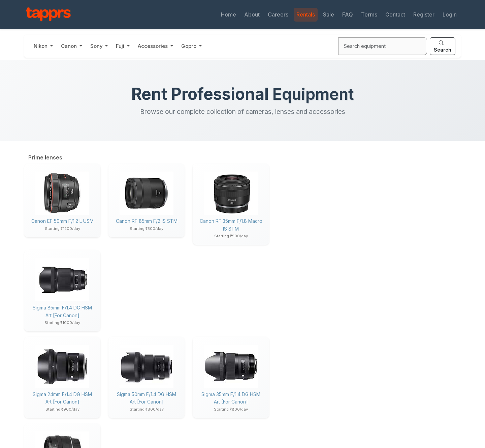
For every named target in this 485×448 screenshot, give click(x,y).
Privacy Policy (155, 433)
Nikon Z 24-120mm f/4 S (387, 258)
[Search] (383, 46)
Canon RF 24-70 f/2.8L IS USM (394, 278)
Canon (70, 46)
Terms (369, 14)
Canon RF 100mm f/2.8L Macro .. (396, 288)
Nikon (41, 46)
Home (229, 14)
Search (443, 46)
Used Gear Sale (267, 400)
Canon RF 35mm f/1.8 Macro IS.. (395, 298)
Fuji (121, 46)
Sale (329, 14)
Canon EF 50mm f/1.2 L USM (62, 221)
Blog (143, 411)
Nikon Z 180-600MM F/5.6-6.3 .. (396, 238)
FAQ (348, 14)
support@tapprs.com (61, 396)
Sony (97, 46)
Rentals (306, 14)
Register (424, 14)
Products (371, 389)
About (252, 14)
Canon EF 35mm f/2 (312, 308)
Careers (278, 14)
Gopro (189, 46)
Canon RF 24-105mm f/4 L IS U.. (395, 318)
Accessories (153, 46)
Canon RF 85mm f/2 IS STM (145, 221)
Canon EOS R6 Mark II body (391, 268)
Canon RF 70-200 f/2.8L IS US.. (395, 328)
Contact (395, 14)
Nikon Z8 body (377, 248)
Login (450, 14)
